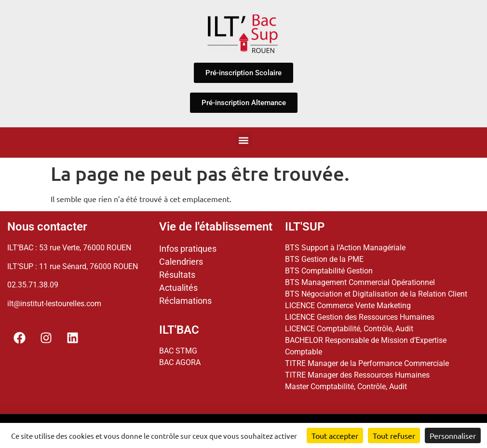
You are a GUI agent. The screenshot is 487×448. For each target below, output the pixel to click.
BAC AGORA (180, 362)
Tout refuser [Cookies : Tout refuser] (394, 435)
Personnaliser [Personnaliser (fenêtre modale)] (453, 435)
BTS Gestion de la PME (324, 259)
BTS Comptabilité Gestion (329, 271)
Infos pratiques (188, 249)
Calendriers (181, 262)
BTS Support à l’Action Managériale (345, 248)
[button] (244, 140)
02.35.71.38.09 (33, 285)
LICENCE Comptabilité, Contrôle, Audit (349, 329)
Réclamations (185, 301)
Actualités (178, 288)
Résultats (177, 275)
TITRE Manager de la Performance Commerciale (367, 363)
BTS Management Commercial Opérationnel (360, 282)
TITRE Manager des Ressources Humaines (357, 375)
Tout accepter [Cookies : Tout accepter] (335, 435)
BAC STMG (178, 351)
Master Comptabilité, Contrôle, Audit (346, 387)
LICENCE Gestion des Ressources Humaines (360, 317)
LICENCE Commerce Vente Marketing (348, 305)
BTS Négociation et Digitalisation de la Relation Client (376, 294)
